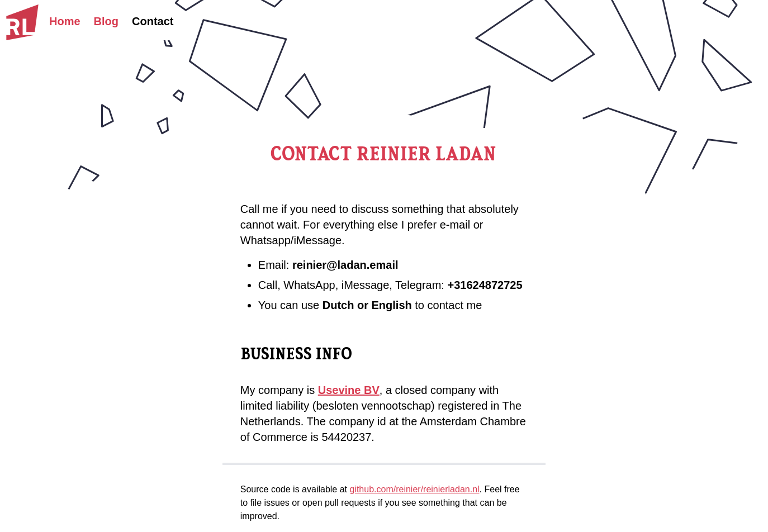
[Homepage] (22, 22)
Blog (106, 21)
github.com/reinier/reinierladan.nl (414, 489)
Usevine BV (349, 390)
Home (65, 21)
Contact (153, 21)
